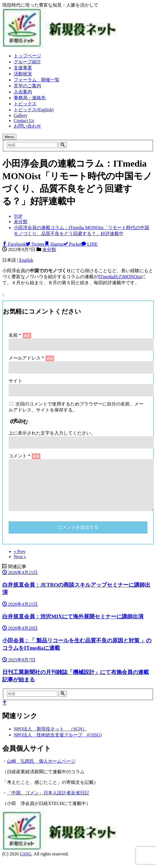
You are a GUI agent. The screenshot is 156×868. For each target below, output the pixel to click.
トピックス (25, 104)
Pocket (73, 244)
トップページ (27, 56)
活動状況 (23, 74)
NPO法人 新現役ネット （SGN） (50, 738)
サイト (15, 381)
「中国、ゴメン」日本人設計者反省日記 (48, 802)
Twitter (35, 244)
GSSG (26, 863)
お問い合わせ (27, 126)
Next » (20, 566)
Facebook (14, 244)
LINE (89, 244)
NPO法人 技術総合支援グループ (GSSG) (58, 744)
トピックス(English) (34, 110)
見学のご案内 (27, 86)
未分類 (49, 250)
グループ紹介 (27, 62)
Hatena (54, 244)
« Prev (20, 561)
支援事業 (23, 68)
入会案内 (23, 92)
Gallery (21, 115)
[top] (5, 712)
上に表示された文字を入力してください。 (52, 433)
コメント (19, 456)
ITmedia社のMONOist (120, 277)
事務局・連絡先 (30, 98)
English (26, 260)
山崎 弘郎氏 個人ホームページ (41, 770)
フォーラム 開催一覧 (37, 80)
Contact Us (24, 121)
